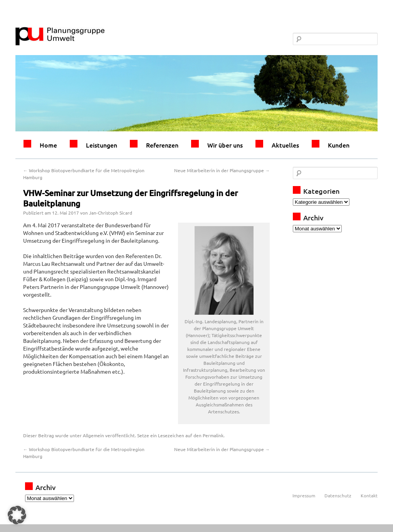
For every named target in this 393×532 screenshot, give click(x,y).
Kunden (339, 145)
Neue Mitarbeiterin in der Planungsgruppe (222, 170)
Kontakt (369, 495)
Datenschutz (338, 495)
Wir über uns (225, 145)
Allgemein (93, 435)
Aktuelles (285, 145)
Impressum (304, 495)
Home (48, 145)
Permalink (213, 435)
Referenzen (162, 145)
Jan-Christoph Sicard (111, 213)
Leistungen (102, 145)
